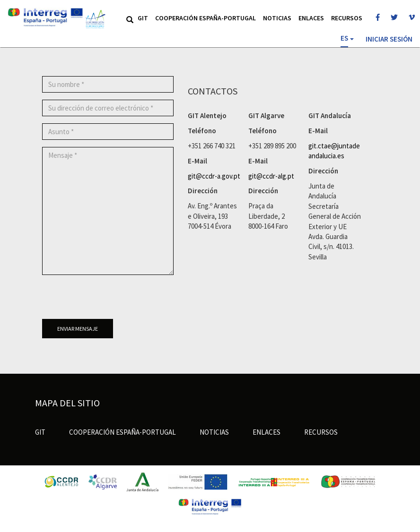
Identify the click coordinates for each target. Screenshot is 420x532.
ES (344, 38)
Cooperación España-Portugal (206, 18)
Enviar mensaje (78, 329)
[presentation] (114, 300)
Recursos (347, 18)
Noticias (277, 18)
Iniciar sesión (389, 39)
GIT (143, 18)
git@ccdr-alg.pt (271, 176)
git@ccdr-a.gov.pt (214, 176)
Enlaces (311, 18)
